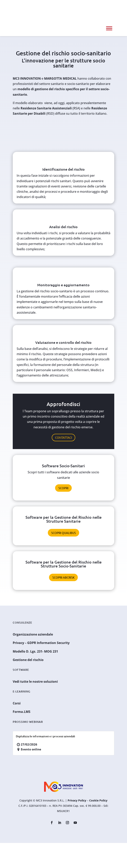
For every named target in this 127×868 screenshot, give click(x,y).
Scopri (63, 488)
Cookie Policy (98, 800)
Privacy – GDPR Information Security (41, 643)
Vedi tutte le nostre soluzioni (35, 682)
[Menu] (109, 28)
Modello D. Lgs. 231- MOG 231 (35, 651)
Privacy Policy (77, 800)
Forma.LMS (22, 712)
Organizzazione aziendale (33, 634)
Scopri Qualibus (63, 533)
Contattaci (63, 437)
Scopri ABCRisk (63, 577)
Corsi (17, 703)
